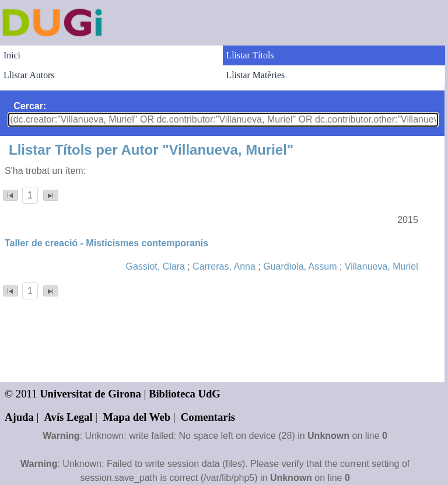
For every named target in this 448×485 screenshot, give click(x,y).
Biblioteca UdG (185, 394)
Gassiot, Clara (155, 266)
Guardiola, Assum (300, 266)
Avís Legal (69, 417)
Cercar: (30, 106)
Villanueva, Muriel (381, 266)
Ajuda (19, 417)
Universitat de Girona (90, 394)
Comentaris (208, 417)
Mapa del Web (136, 417)
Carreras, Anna (224, 266)
